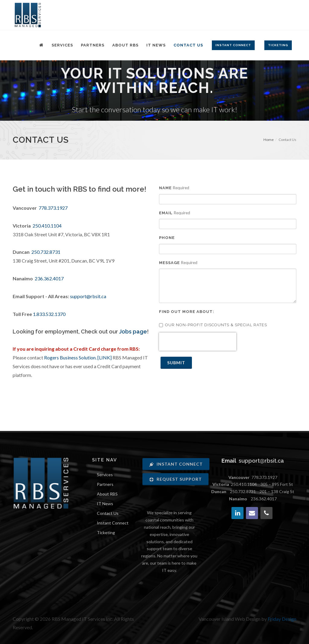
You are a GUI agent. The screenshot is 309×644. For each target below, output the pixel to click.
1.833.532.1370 (49, 314)
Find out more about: (187, 312)
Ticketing (106, 532)
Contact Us (108, 513)
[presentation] (198, 342)
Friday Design (282, 619)
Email (166, 213)
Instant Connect (113, 523)
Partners (105, 484)
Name (165, 188)
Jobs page (133, 332)
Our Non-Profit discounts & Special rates (213, 325)
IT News (105, 504)
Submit (176, 363)
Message (169, 263)
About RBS (107, 494)
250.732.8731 (46, 252)
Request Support (175, 479)
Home (269, 140)
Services (105, 475)
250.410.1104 (47, 226)
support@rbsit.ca (88, 296)
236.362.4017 (49, 278)
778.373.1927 (53, 208)
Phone (167, 238)
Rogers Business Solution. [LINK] (78, 357)
